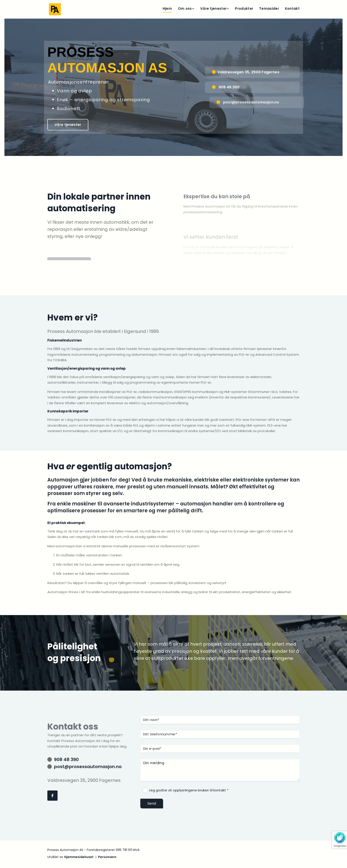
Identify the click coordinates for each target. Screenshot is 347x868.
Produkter (244, 9)
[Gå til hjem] (55, 9)
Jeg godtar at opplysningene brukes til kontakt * (189, 790)
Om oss (185, 9)
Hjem (167, 9)
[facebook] (52, 796)
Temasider (269, 9)
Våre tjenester (213, 9)
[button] (69, 126)
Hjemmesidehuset (79, 857)
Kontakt (292, 9)
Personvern (107, 857)
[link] (183, 9)
